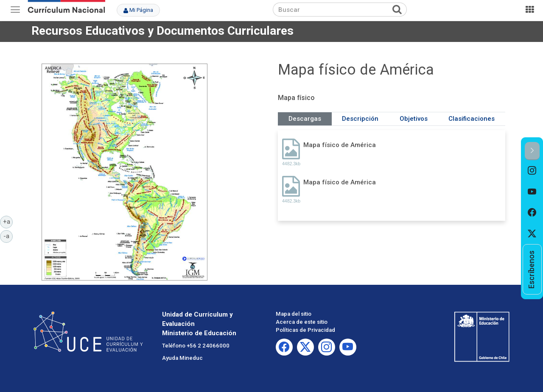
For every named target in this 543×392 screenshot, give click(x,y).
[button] (532, 151)
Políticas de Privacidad (305, 330)
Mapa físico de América (340, 145)
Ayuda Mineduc (182, 358)
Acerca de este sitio (302, 322)
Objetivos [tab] (414, 119)
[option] (532, 171)
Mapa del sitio (294, 314)
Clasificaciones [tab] (472, 119)
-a (8, 236)
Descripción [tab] (360, 119)
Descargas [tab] (305, 119)
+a (8, 221)
